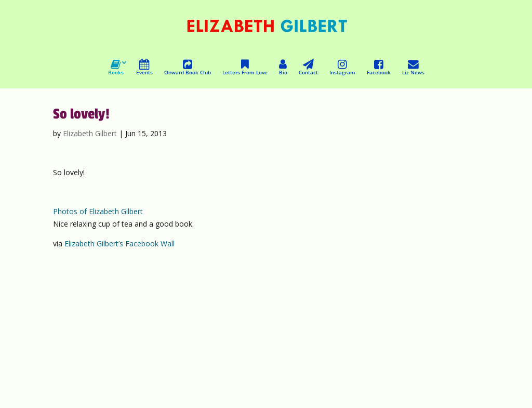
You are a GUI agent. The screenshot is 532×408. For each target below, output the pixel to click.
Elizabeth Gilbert (90, 133)
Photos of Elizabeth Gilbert (98, 211)
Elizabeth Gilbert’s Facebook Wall (119, 244)
